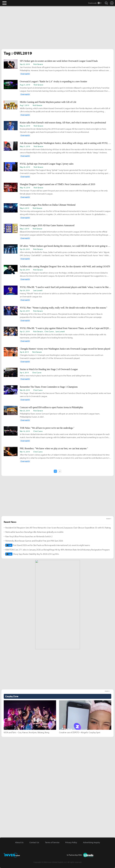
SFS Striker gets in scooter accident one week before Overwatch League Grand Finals (59, 61)
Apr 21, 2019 (25, 331)
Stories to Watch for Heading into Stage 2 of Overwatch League (49, 369)
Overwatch (25, 74)
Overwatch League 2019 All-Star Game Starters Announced (47, 225)
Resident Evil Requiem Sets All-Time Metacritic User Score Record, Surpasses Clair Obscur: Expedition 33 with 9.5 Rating (58, 528)
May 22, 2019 (25, 126)
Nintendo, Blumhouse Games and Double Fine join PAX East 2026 (34, 541)
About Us (19, 842)
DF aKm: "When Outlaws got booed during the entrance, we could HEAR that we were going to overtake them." (66, 246)
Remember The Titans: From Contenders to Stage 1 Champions (49, 387)
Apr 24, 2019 (25, 290)
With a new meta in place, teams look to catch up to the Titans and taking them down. (56, 376)
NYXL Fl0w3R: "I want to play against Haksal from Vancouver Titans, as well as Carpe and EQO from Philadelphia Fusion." (66, 328)
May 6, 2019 (24, 208)
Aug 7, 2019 (24, 105)
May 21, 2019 (25, 146)
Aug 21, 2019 (25, 85)
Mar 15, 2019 (25, 452)
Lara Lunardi (38, 290)
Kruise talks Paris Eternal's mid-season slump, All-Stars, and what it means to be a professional (63, 123)
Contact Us (34, 842)
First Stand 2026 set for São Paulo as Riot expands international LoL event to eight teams (48, 545)
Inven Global (16, 3)
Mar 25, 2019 (25, 411)
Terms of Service (52, 842)
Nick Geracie (38, 64)
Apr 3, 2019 (24, 372)
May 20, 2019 (25, 167)
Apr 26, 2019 (25, 270)
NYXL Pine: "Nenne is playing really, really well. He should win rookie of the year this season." (63, 308)
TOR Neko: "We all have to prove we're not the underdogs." (47, 428)
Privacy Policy (71, 842)
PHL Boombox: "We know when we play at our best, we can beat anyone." (54, 448)
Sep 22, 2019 (25, 64)
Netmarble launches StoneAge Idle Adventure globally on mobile (34, 532)
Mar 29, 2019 (25, 390)
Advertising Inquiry (91, 842)
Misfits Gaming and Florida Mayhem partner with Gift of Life (48, 102)
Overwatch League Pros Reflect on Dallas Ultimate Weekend (48, 205)
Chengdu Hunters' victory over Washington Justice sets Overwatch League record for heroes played (65, 349)
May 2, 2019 (24, 229)
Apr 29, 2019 (25, 249)
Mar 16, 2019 (25, 431)
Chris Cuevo (49, 331)
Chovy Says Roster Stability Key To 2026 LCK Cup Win (32, 554)
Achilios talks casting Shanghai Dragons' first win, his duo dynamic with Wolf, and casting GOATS (65, 266)
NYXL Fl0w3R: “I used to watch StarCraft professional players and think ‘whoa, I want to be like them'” (66, 287)
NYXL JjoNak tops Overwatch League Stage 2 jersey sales (47, 164)
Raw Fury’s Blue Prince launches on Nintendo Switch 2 (29, 536)
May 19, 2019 (25, 187)
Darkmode (92, 3)
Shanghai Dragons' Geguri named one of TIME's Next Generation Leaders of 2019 (57, 184)
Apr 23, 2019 (25, 311)
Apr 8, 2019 (24, 352)
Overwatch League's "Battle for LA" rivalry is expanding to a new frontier (53, 81)
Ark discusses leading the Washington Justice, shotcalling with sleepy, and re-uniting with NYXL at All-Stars (66, 143)
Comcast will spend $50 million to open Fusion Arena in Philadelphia (51, 407)
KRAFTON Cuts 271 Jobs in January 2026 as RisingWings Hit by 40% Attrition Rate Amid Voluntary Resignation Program (58, 550)
